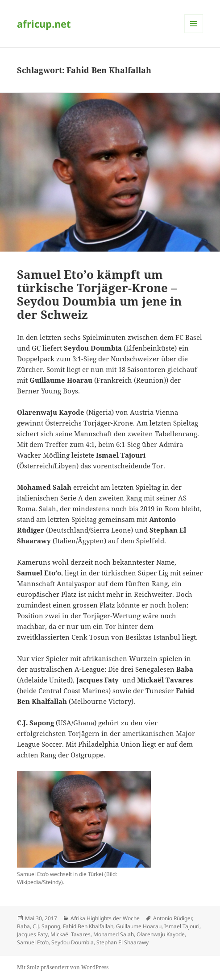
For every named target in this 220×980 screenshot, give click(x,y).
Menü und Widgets (194, 33)
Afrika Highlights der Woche (105, 918)
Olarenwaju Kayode (161, 934)
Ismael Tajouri (182, 926)
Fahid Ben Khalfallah (88, 926)
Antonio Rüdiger (172, 918)
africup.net (44, 24)
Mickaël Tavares (71, 934)
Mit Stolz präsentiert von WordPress (63, 967)
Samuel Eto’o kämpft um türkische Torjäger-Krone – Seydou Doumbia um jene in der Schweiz (99, 294)
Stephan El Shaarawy (122, 942)
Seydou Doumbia (73, 942)
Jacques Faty (32, 934)
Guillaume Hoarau (139, 926)
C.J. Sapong (46, 926)
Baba (23, 926)
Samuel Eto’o (33, 942)
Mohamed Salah (114, 934)
